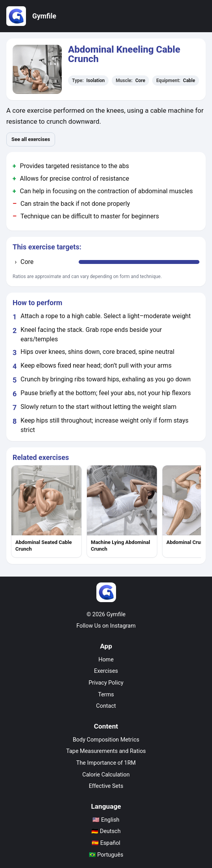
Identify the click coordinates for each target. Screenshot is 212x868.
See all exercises (31, 139)
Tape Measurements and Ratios (106, 751)
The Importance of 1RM (106, 763)
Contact (106, 706)
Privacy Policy (106, 683)
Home (106, 660)
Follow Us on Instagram (106, 626)
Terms (106, 695)
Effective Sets (106, 786)
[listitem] (46, 511)
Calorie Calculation (106, 775)
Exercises (106, 671)
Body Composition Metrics (106, 740)
